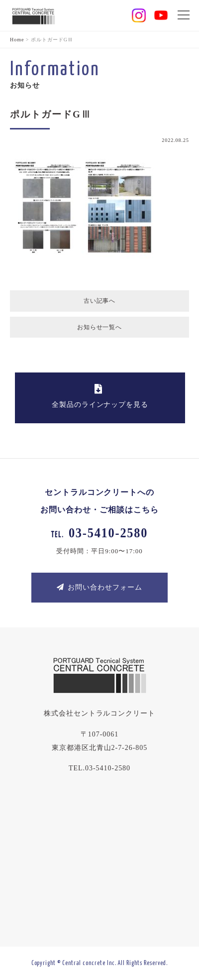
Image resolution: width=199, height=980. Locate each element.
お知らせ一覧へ (100, 327)
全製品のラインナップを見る (98, 396)
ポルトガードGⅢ (51, 114)
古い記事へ (100, 301)
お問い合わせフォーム (99, 587)
